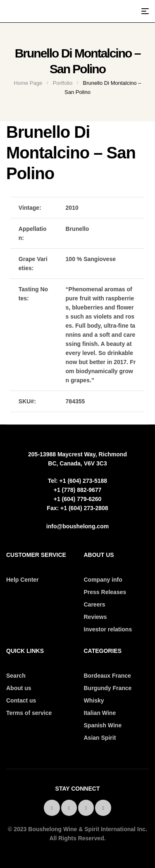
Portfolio (63, 83)
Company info (103, 580)
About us (19, 688)
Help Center (23, 580)
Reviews (95, 617)
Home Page (28, 83)
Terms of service (29, 713)
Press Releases (105, 592)
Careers (95, 604)
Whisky (94, 700)
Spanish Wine (103, 725)
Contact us (21, 700)
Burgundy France (108, 688)
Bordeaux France (107, 676)
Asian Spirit (100, 738)
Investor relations (108, 629)
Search (16, 676)
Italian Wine (100, 713)
